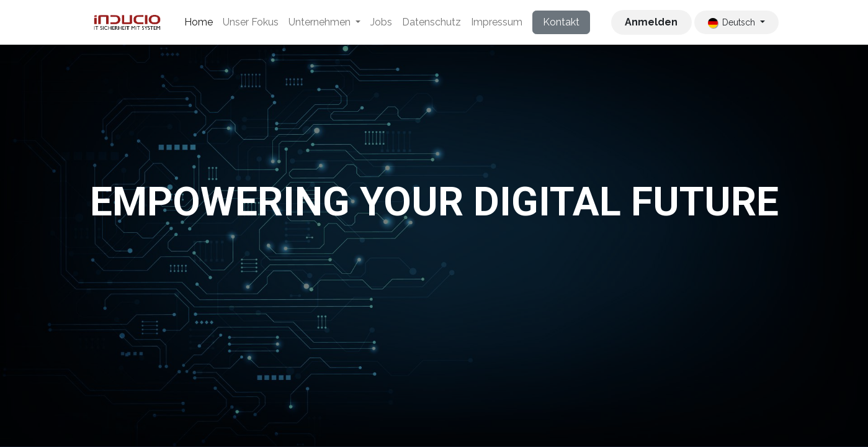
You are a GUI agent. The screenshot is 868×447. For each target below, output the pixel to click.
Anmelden (651, 22)
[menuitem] (199, 22)
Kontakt (561, 22)
